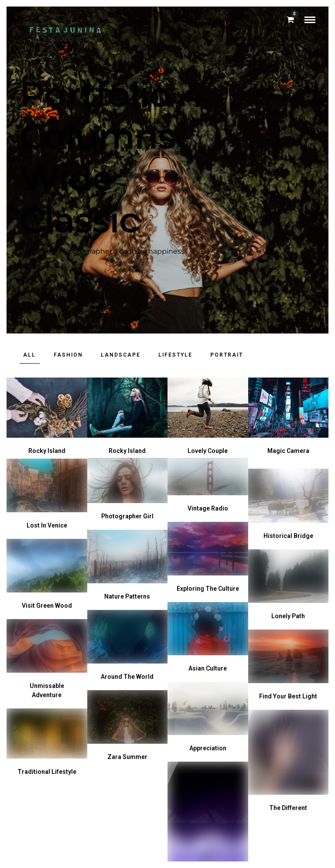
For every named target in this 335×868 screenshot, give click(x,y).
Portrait (227, 355)
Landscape (121, 355)
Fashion (68, 355)
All (29, 355)
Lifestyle (175, 355)
